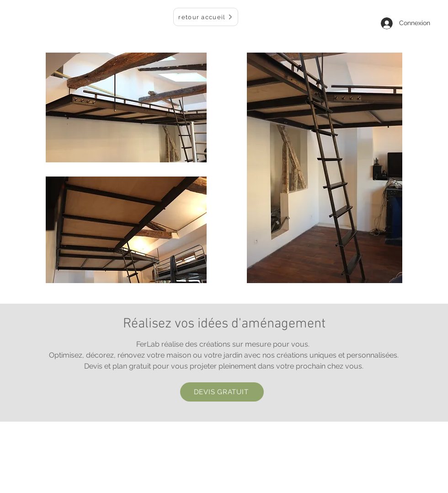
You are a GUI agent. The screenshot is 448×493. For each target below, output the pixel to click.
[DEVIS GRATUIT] (222, 392)
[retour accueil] (206, 17)
